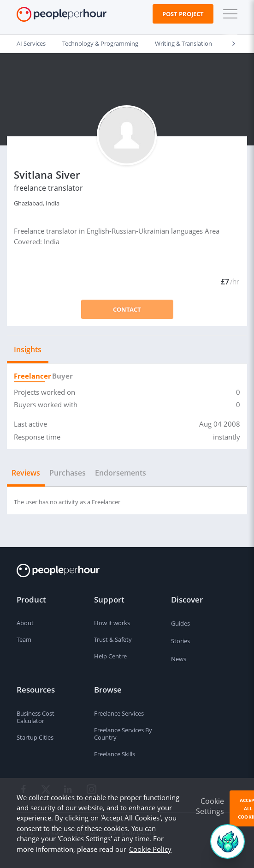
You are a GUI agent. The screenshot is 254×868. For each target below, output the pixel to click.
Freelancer (30, 376)
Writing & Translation (183, 43)
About (25, 623)
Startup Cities (35, 737)
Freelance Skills (115, 754)
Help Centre (110, 656)
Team (24, 639)
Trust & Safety (113, 639)
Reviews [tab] (26, 473)
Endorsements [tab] (121, 473)
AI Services (31, 43)
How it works (112, 623)
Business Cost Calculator (35, 717)
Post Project (183, 14)
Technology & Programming (100, 43)
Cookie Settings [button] (210, 806)
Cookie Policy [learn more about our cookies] (150, 849)
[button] (228, 14)
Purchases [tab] (68, 473)
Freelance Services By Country (123, 734)
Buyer (61, 376)
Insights (28, 350)
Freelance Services (119, 713)
